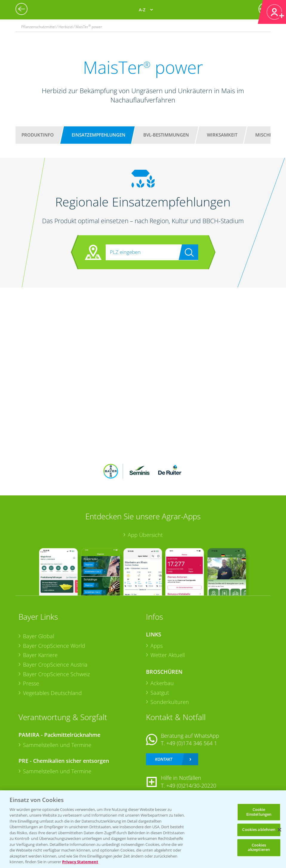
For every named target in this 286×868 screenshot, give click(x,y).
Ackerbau (162, 683)
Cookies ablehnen (259, 830)
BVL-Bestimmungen (166, 135)
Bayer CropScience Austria (55, 665)
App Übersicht (145, 535)
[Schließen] (279, 830)
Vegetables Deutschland (52, 693)
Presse (31, 683)
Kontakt (164, 759)
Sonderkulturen (170, 702)
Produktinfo (38, 135)
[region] (143, 829)
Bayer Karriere (40, 655)
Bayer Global (39, 636)
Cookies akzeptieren (259, 847)
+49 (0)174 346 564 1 (192, 743)
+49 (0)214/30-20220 (191, 786)
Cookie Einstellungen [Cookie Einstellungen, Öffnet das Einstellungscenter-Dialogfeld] (259, 812)
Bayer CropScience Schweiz (56, 674)
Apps (157, 646)
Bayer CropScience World (54, 646)
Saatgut (160, 693)
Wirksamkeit (222, 135)
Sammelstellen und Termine (57, 745)
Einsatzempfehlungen (99, 135)
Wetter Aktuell (168, 655)
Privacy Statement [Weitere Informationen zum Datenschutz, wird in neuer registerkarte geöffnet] (80, 862)
